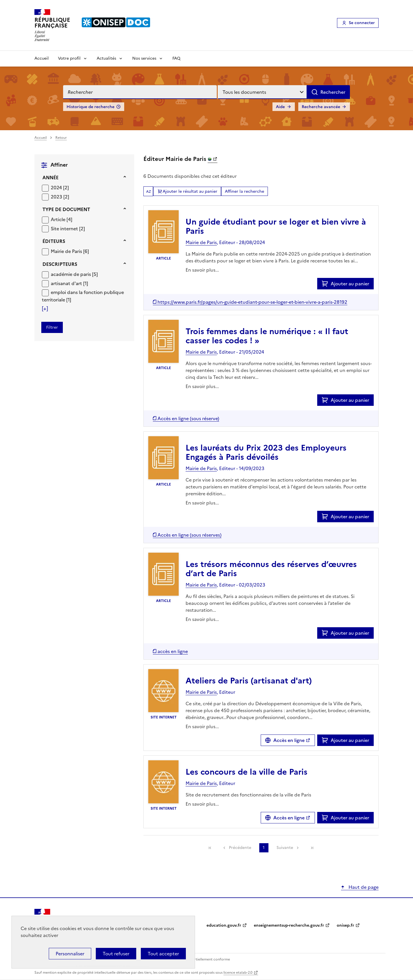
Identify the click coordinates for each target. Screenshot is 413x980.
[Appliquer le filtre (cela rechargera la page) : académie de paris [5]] (74, 274)
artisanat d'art (67, 283)
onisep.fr (345, 925)
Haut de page (363, 887)
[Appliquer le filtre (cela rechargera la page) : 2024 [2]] (60, 187)
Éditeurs (54, 241)
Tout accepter (163, 954)
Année (50, 178)
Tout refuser (116, 954)
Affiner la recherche (245, 191)
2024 (57, 188)
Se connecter (362, 23)
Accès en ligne (289, 740)
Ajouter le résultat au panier (190, 191)
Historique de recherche (90, 107)
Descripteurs (60, 264)
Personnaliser (70, 954)
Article (59, 219)
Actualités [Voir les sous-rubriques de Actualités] (106, 58)
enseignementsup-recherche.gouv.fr (289, 925)
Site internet (65, 229)
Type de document (66, 209)
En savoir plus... (202, 270)
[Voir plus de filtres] (45, 309)
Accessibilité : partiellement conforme (198, 959)
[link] (210, 848)
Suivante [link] (285, 848)
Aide (280, 107)
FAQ (176, 58)
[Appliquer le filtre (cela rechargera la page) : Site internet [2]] (68, 228)
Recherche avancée (321, 107)
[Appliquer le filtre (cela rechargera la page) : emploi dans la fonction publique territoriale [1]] (83, 296)
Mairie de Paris (67, 251)
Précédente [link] (240, 848)
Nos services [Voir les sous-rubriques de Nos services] (144, 58)
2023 (57, 197)
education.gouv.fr (224, 925)
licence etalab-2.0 (238, 973)
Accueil (42, 58)
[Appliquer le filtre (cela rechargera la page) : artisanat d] (69, 283)
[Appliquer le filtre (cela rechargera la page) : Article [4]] (62, 219)
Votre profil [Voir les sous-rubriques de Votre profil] (69, 58)
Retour (61, 138)
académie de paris (71, 274)
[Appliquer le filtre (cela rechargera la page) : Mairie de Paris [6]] (70, 251)
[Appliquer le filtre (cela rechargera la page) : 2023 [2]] (60, 197)
